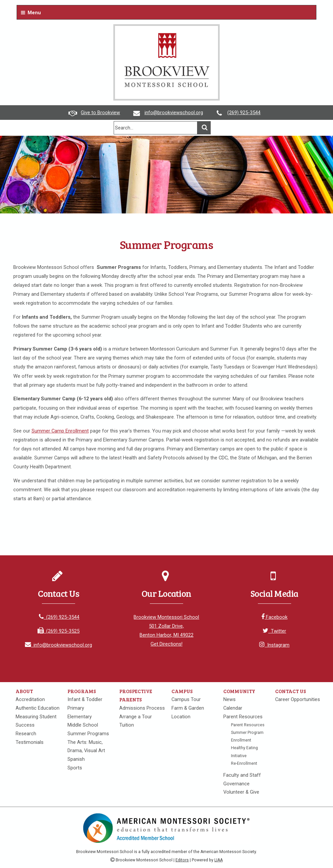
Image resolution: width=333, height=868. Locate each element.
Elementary (80, 717)
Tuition (127, 725)
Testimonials (30, 742)
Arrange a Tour (136, 717)
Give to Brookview (100, 113)
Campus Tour (186, 699)
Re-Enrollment (244, 763)
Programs (82, 691)
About (24, 691)
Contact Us (291, 691)
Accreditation (30, 699)
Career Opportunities (298, 699)
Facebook (274, 617)
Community (239, 691)
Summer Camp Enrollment (60, 431)
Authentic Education (38, 708)
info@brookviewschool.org (174, 113)
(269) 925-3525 (58, 631)
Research (26, 734)
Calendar (233, 708)
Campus (182, 691)
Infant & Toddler (85, 699)
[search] (156, 128)
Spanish (76, 759)
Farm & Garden (188, 708)
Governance (236, 784)
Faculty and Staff (242, 775)
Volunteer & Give (241, 792)
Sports (75, 768)
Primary (76, 708)
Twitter (274, 631)
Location (181, 717)
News (229, 699)
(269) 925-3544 (244, 113)
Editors (182, 860)
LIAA (219, 860)
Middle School (83, 725)
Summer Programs (88, 734)
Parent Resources (243, 717)
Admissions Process (142, 708)
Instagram (274, 645)
